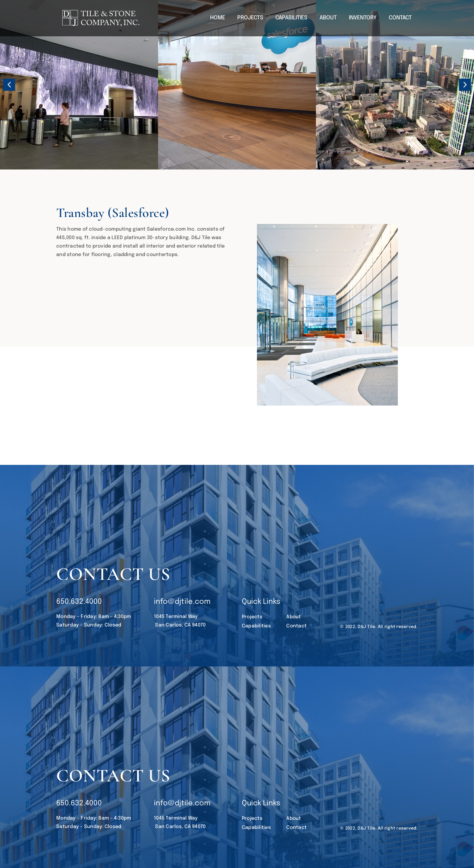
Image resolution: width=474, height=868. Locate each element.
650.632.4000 (79, 602)
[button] (9, 85)
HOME (218, 18)
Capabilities (256, 626)
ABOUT (328, 18)
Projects (252, 617)
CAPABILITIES (291, 18)
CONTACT (400, 18)
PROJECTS (250, 18)
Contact (296, 626)
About (294, 617)
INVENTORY (363, 18)
